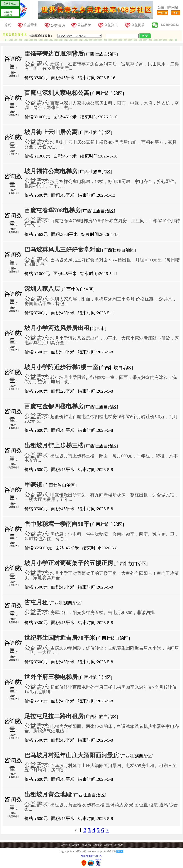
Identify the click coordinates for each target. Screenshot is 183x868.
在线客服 (7, 12)
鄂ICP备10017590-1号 (92, 856)
